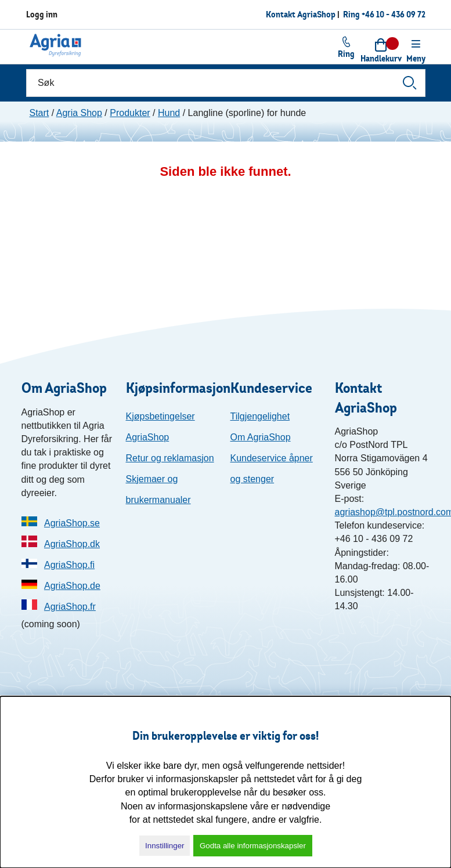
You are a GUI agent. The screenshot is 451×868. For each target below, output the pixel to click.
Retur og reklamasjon (170, 458)
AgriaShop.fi (69, 565)
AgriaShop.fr (70, 607)
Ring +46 (384, 14)
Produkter (130, 113)
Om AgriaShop (261, 437)
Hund (169, 113)
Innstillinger (165, 846)
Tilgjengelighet (260, 416)
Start (39, 113)
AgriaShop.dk (72, 544)
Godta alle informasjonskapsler (253, 846)
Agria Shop (79, 113)
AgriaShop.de (72, 586)
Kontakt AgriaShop (301, 14)
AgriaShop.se (72, 523)
